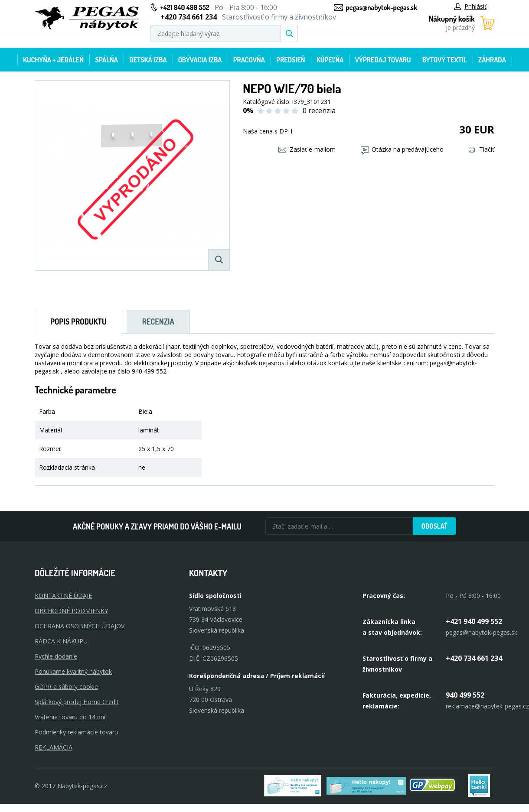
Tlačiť (482, 149)
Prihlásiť (470, 6)
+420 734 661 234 (474, 658)
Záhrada (492, 60)
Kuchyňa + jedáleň (53, 60)
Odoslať (434, 526)
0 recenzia (319, 110)
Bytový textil (445, 60)
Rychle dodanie (56, 656)
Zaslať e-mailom (307, 149)
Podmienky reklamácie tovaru (76, 732)
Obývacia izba (200, 60)
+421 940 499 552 (185, 7)
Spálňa (106, 60)
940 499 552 (465, 695)
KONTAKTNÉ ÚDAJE (63, 596)
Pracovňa (249, 60)
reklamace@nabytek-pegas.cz (487, 706)
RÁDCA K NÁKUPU (61, 641)
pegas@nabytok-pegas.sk (382, 7)
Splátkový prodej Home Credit (77, 702)
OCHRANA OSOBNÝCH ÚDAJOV (80, 626)
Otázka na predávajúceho (402, 149)
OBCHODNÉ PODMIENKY (71, 611)
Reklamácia (54, 747)
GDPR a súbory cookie (66, 687)
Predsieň (291, 60)
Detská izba (148, 60)
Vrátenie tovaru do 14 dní (70, 717)
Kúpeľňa (330, 60)
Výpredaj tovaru (383, 60)
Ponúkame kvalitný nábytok (73, 671)
